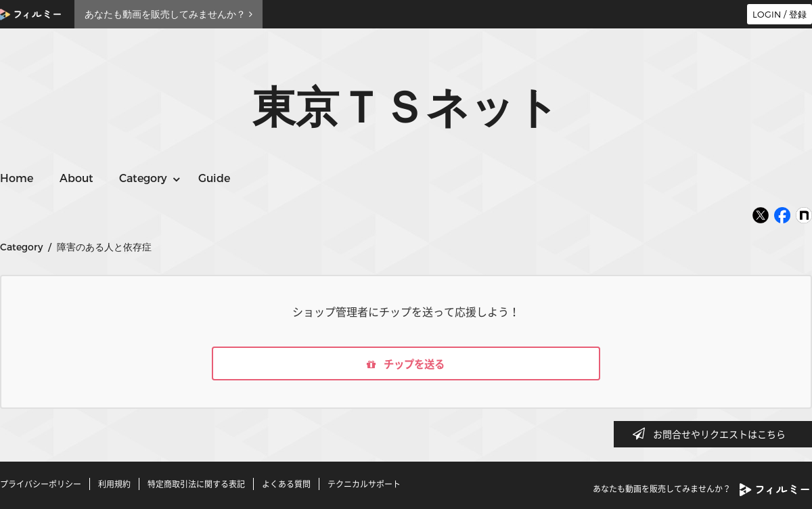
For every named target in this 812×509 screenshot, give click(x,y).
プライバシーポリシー (41, 484)
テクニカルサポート (364, 484)
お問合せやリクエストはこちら (713, 434)
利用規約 (114, 484)
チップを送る (406, 364)
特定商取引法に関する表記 (196, 484)
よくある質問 (286, 484)
